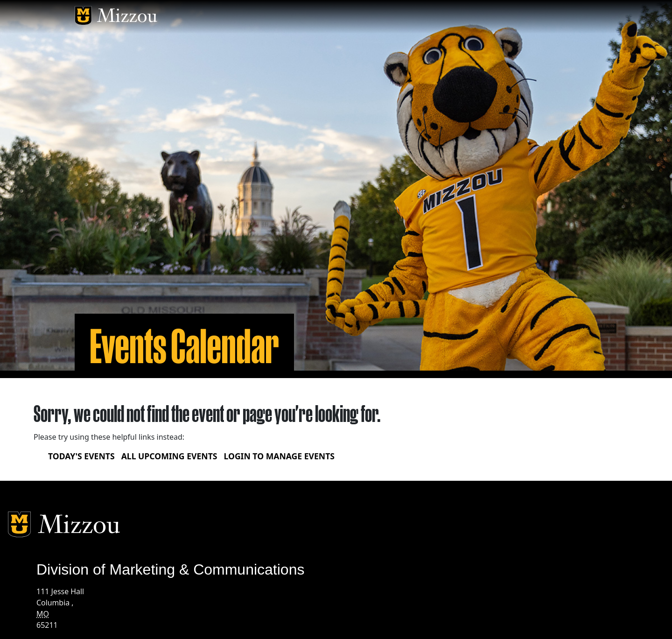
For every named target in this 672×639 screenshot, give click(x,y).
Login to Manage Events (279, 456)
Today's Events (81, 456)
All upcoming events (169, 456)
